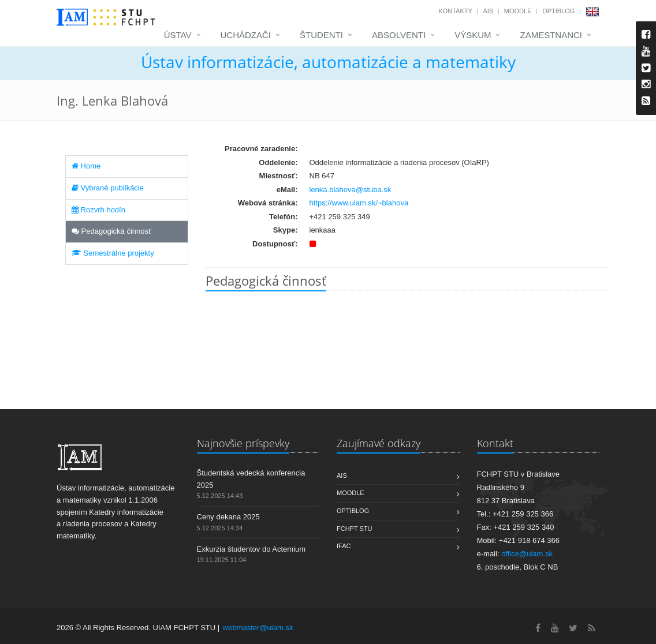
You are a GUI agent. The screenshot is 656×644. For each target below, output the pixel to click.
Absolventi (399, 35)
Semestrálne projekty (113, 253)
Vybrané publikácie (108, 188)
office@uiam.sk (527, 554)
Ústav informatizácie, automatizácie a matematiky (328, 62)
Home (86, 166)
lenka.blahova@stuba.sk (351, 190)
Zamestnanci (551, 35)
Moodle (518, 11)
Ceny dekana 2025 (228, 517)
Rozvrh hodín (98, 210)
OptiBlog (558, 11)
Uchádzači (246, 35)
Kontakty (455, 11)
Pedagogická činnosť (111, 231)
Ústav (178, 35)
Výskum (473, 35)
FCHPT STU (355, 529)
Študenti (321, 35)
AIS (488, 11)
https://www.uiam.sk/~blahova (359, 203)
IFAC (344, 546)
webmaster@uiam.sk (258, 628)
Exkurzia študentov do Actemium (251, 549)
